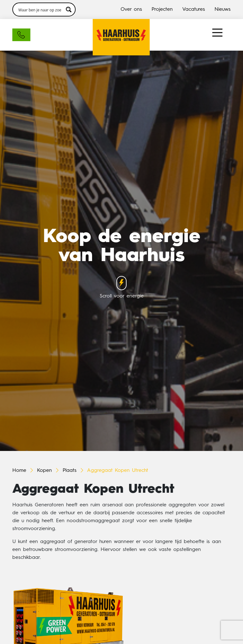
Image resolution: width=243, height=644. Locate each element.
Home (19, 471)
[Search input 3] (40, 9)
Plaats (70, 471)
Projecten (162, 9)
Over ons (131, 9)
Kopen (44, 471)
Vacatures (194, 9)
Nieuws (223, 9)
